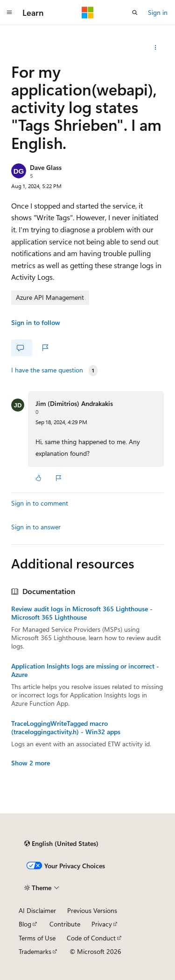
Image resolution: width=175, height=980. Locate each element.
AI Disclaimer (37, 910)
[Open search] (135, 13)
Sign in (158, 12)
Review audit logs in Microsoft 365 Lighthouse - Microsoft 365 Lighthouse (82, 613)
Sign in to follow (36, 322)
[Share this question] (156, 47)
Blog (25, 924)
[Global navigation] (9, 13)
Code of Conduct (91, 938)
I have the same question (47, 370)
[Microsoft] (88, 13)
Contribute (65, 924)
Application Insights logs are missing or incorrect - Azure (85, 670)
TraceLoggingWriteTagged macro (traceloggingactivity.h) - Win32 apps (66, 728)
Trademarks (35, 951)
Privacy (102, 924)
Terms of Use (37, 938)
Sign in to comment (40, 503)
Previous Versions (92, 910)
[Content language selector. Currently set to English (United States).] (61, 844)
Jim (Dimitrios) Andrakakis (74, 403)
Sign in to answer (36, 527)
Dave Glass (46, 167)
